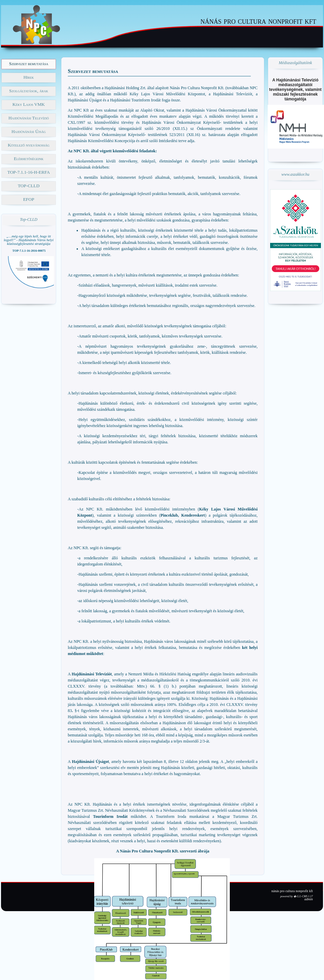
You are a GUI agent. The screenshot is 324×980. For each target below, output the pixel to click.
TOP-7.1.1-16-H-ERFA (29, 172)
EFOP (29, 199)
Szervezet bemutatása (29, 64)
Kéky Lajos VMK (29, 104)
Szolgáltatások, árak (29, 91)
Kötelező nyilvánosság (29, 145)
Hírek (29, 77)
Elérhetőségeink (29, 159)
